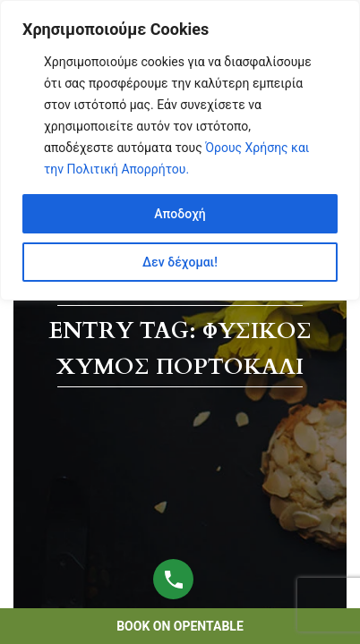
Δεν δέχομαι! (180, 262)
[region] (180, 150)
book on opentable (180, 626)
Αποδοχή (180, 214)
